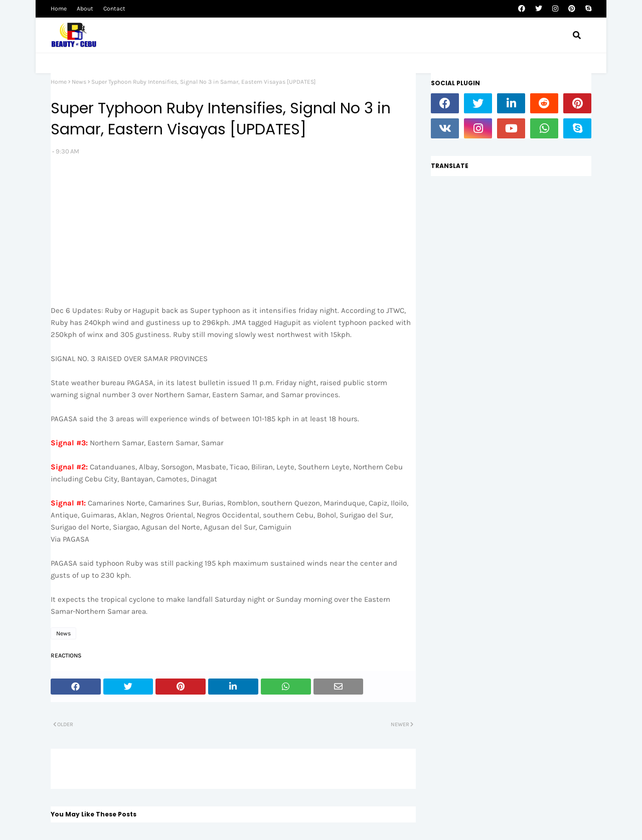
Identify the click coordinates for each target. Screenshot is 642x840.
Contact (114, 9)
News (79, 82)
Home (59, 9)
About (85, 9)
